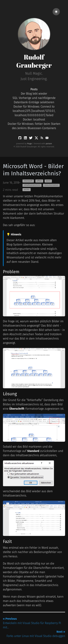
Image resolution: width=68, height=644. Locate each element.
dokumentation (51, 185)
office (39, 181)
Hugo (30, 144)
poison (49, 144)
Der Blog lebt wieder (34, 94)
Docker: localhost (34, 120)
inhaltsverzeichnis (32, 185)
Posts (34, 89)
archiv (27, 189)
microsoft (28, 181)
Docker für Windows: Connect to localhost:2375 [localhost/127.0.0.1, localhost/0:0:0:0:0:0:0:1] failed (34, 111)
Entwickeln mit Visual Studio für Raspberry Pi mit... (32, 623)
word (48, 181)
